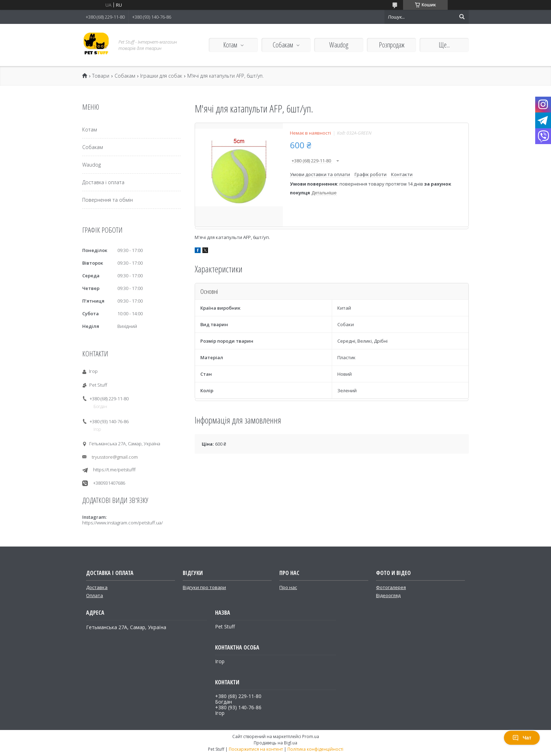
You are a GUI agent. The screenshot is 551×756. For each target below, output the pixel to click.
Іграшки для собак (161, 76)
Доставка (97, 587)
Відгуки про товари (204, 587)
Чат (522, 738)
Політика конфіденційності (315, 749)
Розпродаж (392, 45)
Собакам (283, 45)
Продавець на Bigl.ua (275, 743)
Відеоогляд (388, 595)
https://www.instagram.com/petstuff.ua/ (122, 523)
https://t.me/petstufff (114, 470)
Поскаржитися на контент (256, 749)
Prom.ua (311, 736)
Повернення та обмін (108, 200)
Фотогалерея (391, 587)
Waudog (339, 45)
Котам (230, 45)
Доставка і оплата (103, 182)
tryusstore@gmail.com (115, 457)
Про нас (288, 587)
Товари (101, 76)
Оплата (95, 595)
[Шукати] (462, 17)
